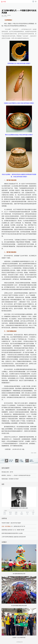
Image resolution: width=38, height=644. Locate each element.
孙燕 (33, 514)
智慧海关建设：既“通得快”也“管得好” (10, 479)
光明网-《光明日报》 (8, 15)
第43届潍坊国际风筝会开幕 (19, 574)
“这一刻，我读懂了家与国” (18, 530)
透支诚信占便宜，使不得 (7, 472)
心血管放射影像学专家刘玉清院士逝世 (19, 508)
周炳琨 (16, 514)
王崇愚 (33, 512)
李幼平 (5, 512)
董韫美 (22, 514)
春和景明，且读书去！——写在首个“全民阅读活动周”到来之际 (16, 475)
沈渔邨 (10, 514)
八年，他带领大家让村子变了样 (13, 526)
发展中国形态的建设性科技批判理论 (10, 533)
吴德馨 (16, 512)
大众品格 (20, 533)
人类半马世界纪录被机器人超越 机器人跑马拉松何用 (14, 537)
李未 (27, 514)
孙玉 (22, 512)
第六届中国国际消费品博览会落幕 (19, 606)
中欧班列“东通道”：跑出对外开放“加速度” (11, 523)
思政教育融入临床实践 (7, 530)
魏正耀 (10, 512)
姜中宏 (5, 514)
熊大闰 (27, 512)
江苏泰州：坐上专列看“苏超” (19, 637)
